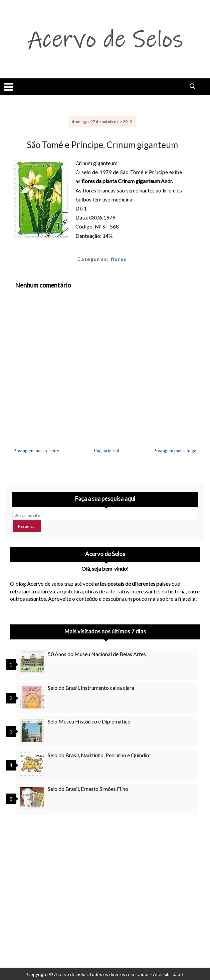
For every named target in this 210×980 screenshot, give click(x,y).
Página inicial (107, 451)
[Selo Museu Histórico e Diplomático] (33, 730)
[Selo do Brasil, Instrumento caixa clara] (33, 696)
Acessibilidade (168, 974)
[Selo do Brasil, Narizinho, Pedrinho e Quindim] (33, 764)
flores (119, 259)
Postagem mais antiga (175, 451)
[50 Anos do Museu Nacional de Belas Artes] (33, 663)
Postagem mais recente (36, 451)
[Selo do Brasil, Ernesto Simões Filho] (33, 798)
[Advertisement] (105, 880)
